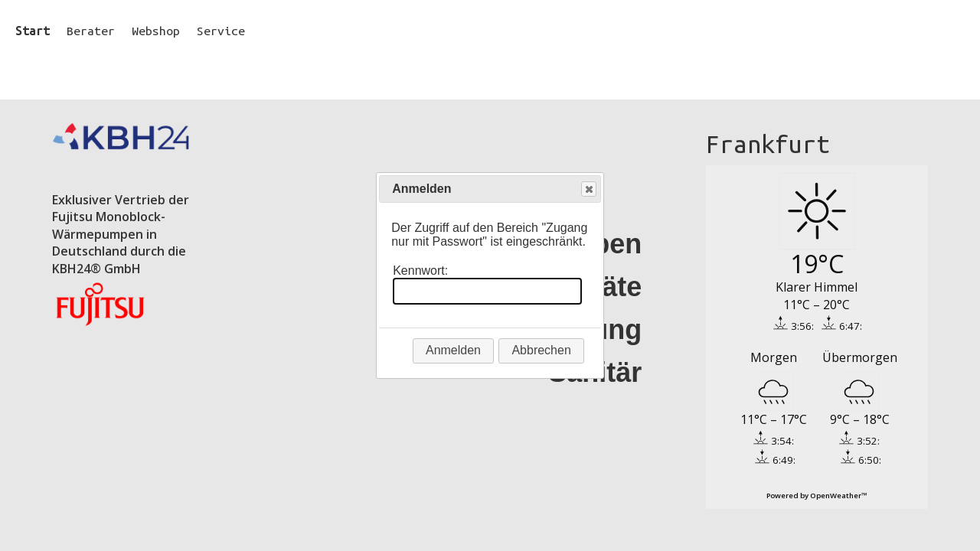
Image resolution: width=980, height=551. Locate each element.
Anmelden (453, 350)
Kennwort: (420, 271)
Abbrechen (541, 350)
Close (588, 189)
